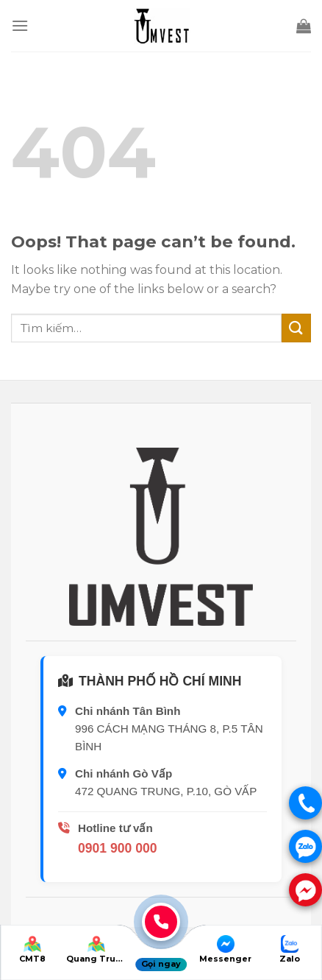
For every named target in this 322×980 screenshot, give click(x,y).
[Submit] (296, 328)
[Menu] (20, 25)
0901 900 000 (118, 848)
